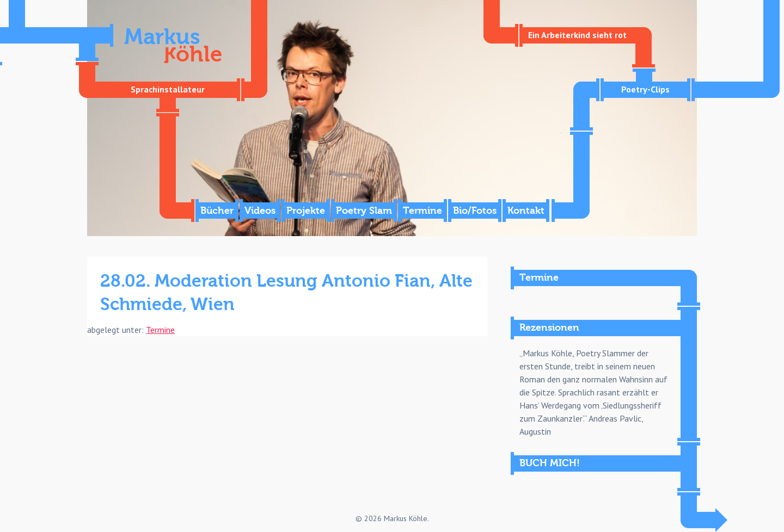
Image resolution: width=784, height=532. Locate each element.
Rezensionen (549, 328)
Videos (260, 211)
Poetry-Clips (645, 89)
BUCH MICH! (550, 463)
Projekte (306, 211)
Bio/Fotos (475, 211)
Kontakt (526, 211)
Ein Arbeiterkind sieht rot (577, 35)
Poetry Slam (364, 211)
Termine (422, 211)
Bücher (217, 211)
